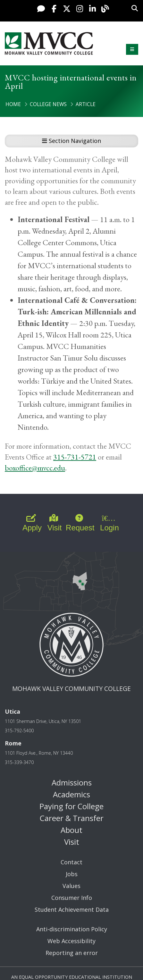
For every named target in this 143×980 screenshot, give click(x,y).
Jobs (72, 874)
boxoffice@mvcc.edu (35, 468)
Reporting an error (72, 953)
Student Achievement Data (72, 909)
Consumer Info (72, 898)
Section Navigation (71, 141)
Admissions (72, 782)
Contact (71, 862)
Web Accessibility (71, 941)
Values (71, 886)
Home (13, 104)
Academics (71, 794)
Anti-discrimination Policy (72, 929)
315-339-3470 (19, 762)
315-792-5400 (19, 731)
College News (48, 104)
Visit (72, 842)
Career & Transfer (72, 818)
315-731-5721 (75, 457)
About (71, 830)
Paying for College (71, 806)
